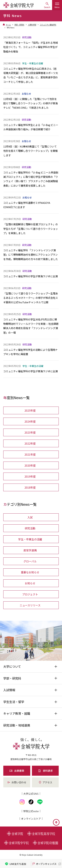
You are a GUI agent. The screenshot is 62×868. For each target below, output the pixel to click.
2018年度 (30, 487)
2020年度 (30, 465)
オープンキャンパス (44, 864)
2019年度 (30, 476)
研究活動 (30, 528)
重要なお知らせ (30, 572)
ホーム (8, 25)
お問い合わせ (17, 782)
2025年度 (30, 410)
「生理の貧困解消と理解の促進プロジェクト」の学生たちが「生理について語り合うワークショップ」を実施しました (31, 229)
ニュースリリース (30, 605)
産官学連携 (30, 550)
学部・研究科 (19, 25)
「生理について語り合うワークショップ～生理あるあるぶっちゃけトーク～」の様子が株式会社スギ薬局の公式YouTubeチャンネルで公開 (31, 298)
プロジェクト (30, 594)
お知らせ (30, 583)
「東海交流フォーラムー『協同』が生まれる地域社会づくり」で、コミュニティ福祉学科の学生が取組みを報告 (31, 47)
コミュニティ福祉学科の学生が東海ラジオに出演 (31, 276)
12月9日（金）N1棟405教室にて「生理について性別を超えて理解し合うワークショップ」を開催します (31, 151)
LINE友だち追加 (15, 864)
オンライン (31, 819)
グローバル (30, 561)
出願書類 (17, 771)
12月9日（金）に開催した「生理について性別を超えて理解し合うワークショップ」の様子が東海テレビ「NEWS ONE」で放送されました (31, 103)
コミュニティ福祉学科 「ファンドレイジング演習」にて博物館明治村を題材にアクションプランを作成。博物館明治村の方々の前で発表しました (31, 255)
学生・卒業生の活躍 (30, 539)
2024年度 (30, 421)
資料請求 (45, 771)
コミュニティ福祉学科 (48, 25)
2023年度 (30, 432)
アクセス (45, 782)
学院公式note (31, 811)
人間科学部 (32, 25)
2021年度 (30, 454)
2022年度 (30, 443)
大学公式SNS (31, 794)
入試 (30, 517)
